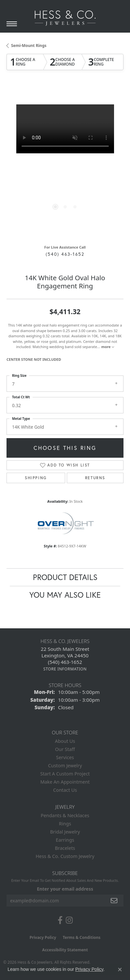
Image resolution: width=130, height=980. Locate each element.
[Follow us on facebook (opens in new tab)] (60, 920)
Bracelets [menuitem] (65, 848)
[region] (65, 163)
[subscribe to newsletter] (114, 901)
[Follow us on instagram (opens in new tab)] (69, 920)
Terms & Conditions (81, 937)
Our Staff (65, 749)
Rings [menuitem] (65, 824)
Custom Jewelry (65, 766)
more (108, 347)
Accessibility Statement (65, 950)
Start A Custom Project (65, 774)
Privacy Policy (43, 937)
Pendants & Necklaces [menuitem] (65, 815)
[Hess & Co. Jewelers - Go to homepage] (65, 18)
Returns (95, 478)
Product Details (65, 577)
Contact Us (65, 790)
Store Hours (65, 685)
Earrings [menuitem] (65, 840)
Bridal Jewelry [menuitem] (65, 832)
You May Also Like (65, 595)
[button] (55, 207)
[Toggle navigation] (12, 24)
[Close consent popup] (120, 970)
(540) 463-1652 (65, 254)
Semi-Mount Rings (29, 46)
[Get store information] (65, 669)
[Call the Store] (65, 662)
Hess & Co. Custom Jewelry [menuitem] (65, 856)
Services (65, 757)
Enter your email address (65, 889)
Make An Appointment (65, 782)
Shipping (36, 478)
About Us (65, 741)
